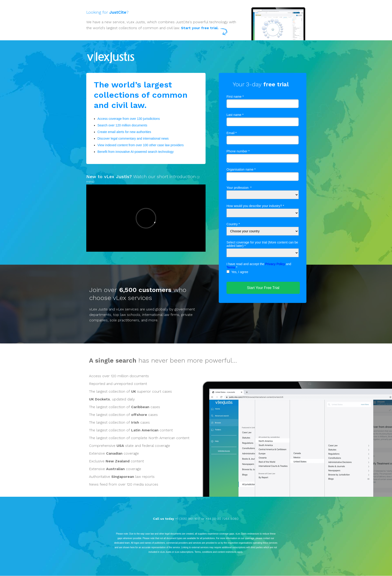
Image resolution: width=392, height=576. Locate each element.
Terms (231, 267)
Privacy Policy (275, 264)
